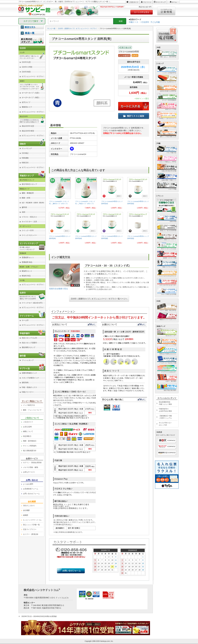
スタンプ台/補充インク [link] (30, 378)
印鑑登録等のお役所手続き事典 (165, 410)
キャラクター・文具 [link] (29, 222)
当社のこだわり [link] (29, 506)
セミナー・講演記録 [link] (31, 534)
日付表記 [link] (25, 153)
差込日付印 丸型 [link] (28, 126)
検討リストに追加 (134, 116)
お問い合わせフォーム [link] (31, 494)
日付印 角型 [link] (26, 72)
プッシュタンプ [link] (28, 360)
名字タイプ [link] (26, 102)
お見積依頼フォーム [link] (31, 489)
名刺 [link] (23, 212)
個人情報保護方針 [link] (30, 451)
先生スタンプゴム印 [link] (29, 338)
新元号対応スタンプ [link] (29, 184)
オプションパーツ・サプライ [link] (33, 76)
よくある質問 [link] (28, 484)
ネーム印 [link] (25, 320)
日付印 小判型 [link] (27, 67)
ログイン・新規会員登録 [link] (32, 462)
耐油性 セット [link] (27, 271)
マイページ (147, 2)
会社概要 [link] (26, 510)
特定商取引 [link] (27, 436)
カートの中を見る (142, 12)
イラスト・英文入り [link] (29, 217)
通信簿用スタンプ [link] (28, 347)
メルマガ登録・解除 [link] (31, 467)
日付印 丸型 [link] (26, 62)
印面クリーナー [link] (28, 392)
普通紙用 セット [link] (28, 257)
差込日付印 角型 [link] (28, 131)
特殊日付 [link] (25, 163)
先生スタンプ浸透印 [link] (29, 343)
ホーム (174, 2)
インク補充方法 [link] (29, 405)
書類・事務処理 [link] (28, 193)
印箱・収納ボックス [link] (29, 387)
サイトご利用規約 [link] (30, 446)
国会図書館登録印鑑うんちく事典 (165, 403)
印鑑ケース (134, 22)
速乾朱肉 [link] (25, 383)
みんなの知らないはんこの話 (165, 424)
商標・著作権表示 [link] (30, 441)
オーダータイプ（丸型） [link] (31, 93)
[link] (60, 194)
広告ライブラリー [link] (30, 529)
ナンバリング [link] (27, 148)
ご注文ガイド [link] (28, 422)
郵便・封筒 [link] (26, 198)
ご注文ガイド (134, 2)
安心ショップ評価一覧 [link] (31, 525)
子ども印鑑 (155, 22)
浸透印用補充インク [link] (29, 373)
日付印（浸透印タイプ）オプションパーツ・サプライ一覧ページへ (99, 299)
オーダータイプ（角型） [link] (31, 97)
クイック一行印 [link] (28, 230)
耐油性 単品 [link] (26, 276)
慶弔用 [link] (24, 207)
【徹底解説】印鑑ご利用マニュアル (165, 417)
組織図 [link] (26, 515)
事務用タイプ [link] (27, 107)
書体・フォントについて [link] (32, 410)
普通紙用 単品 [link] (27, 262)
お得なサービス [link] (29, 472)
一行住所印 (144, 22)
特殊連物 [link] (25, 158)
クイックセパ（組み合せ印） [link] (33, 303)
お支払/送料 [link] (27, 427)
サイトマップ (161, 2)
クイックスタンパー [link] (29, 235)
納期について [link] (28, 431)
